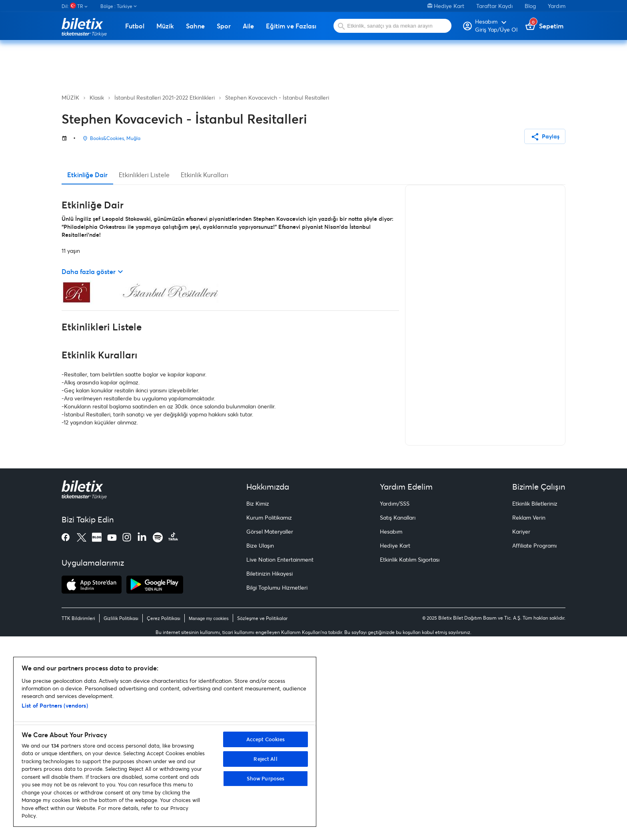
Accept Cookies (266, 739)
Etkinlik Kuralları (205, 379)
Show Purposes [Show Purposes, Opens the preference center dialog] (266, 778)
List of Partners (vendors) (55, 705)
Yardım (557, 6)
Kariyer (521, 735)
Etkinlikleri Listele (144, 379)
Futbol (135, 26)
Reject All (265, 759)
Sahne (195, 26)
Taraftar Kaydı (494, 6)
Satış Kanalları (398, 721)
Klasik (97, 97)
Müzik (165, 26)
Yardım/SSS (395, 707)
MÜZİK (70, 97)
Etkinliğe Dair (87, 379)
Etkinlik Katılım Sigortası (410, 763)
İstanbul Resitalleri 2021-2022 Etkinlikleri (165, 97)
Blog (530, 6)
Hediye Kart (446, 6)
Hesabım (391, 735)
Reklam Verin (529, 721)
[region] (165, 742)
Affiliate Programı (534, 749)
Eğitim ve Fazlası (291, 26)
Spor (224, 26)
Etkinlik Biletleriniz (535, 707)
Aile (248, 26)
